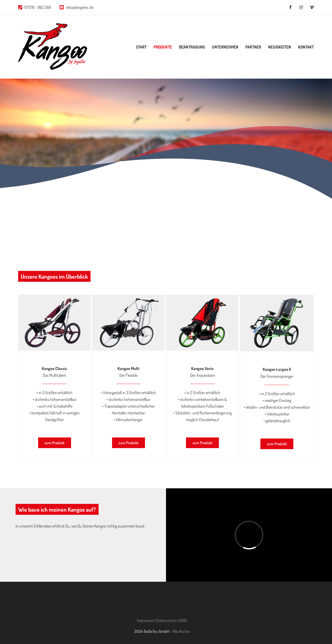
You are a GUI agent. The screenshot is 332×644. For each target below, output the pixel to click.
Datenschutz (167, 620)
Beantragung (192, 47)
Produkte (163, 47)
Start (141, 47)
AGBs (183, 620)
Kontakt (306, 47)
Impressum (146, 620)
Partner (253, 47)
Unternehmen (225, 47)
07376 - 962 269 (38, 7)
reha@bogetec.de (80, 7)
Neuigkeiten (280, 47)
